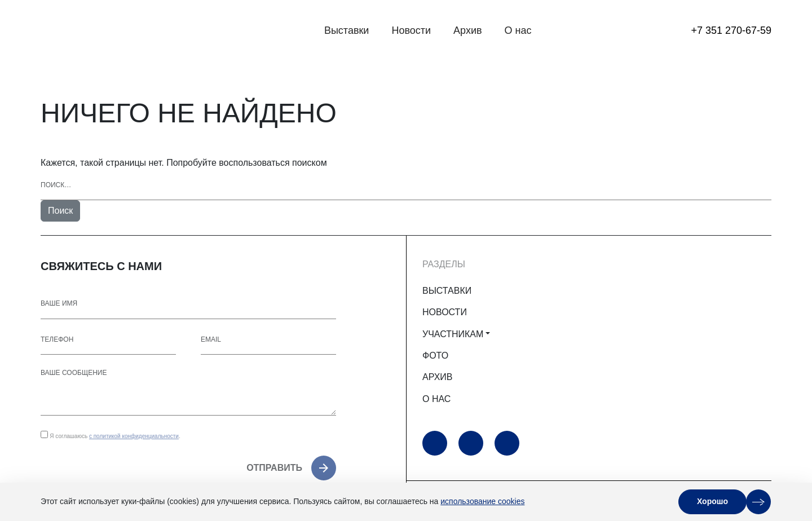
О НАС (436, 399)
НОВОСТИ (445, 312)
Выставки (347, 30)
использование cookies (482, 501)
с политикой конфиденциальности (134, 436)
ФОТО (435, 356)
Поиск (60, 211)
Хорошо (712, 501)
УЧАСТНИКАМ (453, 334)
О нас (518, 30)
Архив (467, 30)
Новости (411, 30)
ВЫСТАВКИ (447, 291)
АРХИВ (437, 377)
